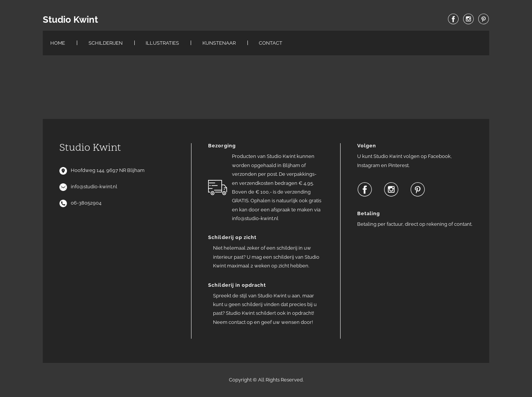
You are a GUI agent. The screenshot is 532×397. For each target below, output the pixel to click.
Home (58, 43)
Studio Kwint (70, 20)
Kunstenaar (219, 43)
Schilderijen (106, 43)
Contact (271, 43)
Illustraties (162, 43)
